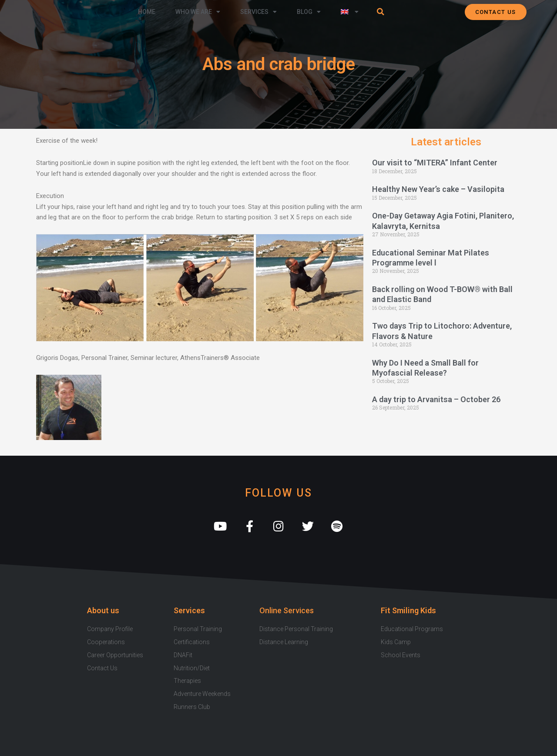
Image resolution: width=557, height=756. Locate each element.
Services (258, 12)
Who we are (198, 12)
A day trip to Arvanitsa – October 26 (436, 399)
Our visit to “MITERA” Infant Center (435, 163)
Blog (309, 12)
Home (147, 12)
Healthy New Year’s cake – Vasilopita (438, 189)
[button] (381, 12)
